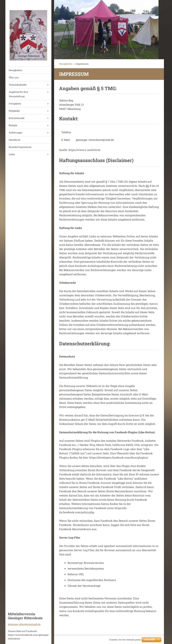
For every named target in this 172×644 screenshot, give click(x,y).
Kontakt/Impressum (20, 147)
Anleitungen (16, 132)
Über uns (14, 77)
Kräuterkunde (17, 118)
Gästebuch (15, 140)
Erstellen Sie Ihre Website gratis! (125, 640)
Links (12, 154)
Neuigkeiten (15, 70)
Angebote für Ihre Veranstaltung (18, 94)
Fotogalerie (15, 104)
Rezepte (13, 125)
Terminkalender (18, 85)
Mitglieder (14, 111)
